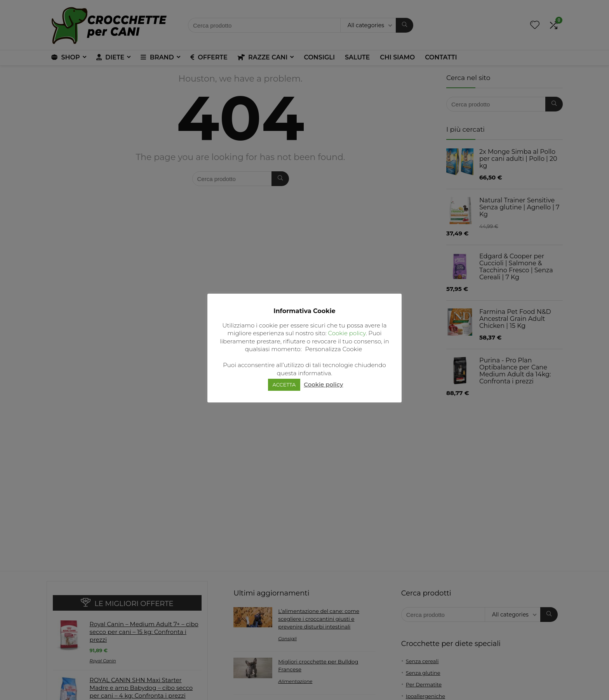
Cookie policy (347, 333)
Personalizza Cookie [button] (334, 349)
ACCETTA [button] (284, 385)
